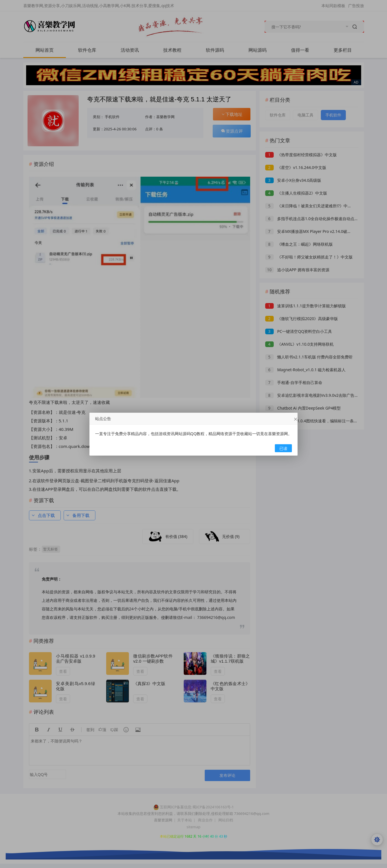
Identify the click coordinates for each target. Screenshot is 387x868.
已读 (283, 448)
